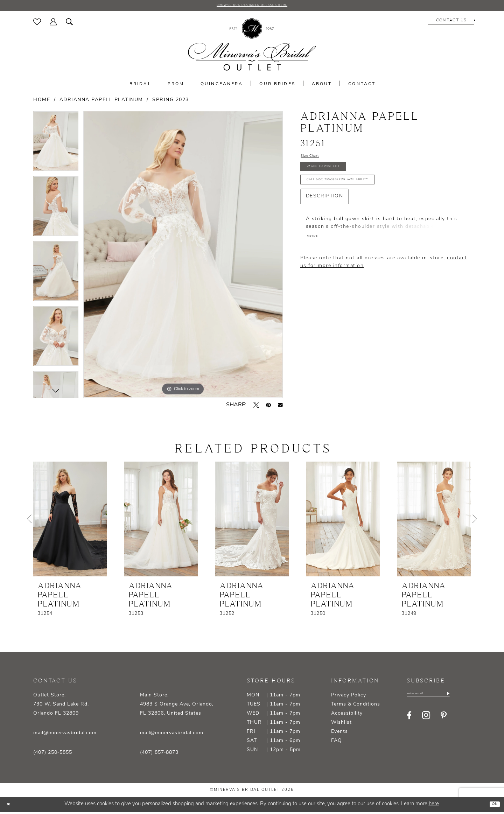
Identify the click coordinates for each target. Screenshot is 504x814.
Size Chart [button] (315, 159)
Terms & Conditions (356, 706)
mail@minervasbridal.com (65, 735)
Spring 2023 (171, 102)
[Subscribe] (470, 697)
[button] (53, 23)
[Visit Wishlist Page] (37, 23)
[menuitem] (37, 23)
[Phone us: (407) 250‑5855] (450, 22)
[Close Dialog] (10, 806)
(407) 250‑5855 (53, 754)
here (434, 806)
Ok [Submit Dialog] (492, 806)
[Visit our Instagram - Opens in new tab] (426, 720)
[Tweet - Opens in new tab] (256, 407)
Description (325, 214)
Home (42, 102)
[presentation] (70, 521)
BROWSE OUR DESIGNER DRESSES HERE (252, 6)
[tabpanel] (56, 146)
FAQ (337, 742)
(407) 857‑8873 (159, 754)
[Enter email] (439, 697)
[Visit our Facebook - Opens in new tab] (409, 720)
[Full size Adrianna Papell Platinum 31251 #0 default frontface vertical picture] (183, 256)
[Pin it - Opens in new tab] (268, 407)
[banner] (252, 46)
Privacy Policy (349, 697)
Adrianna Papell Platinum (101, 102)
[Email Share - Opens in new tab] (280, 407)
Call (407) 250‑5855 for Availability (357, 195)
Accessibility (347, 715)
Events (339, 733)
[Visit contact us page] (402, 22)
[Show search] (69, 23)
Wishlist (341, 724)
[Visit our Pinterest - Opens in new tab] (444, 720)
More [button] (316, 257)
